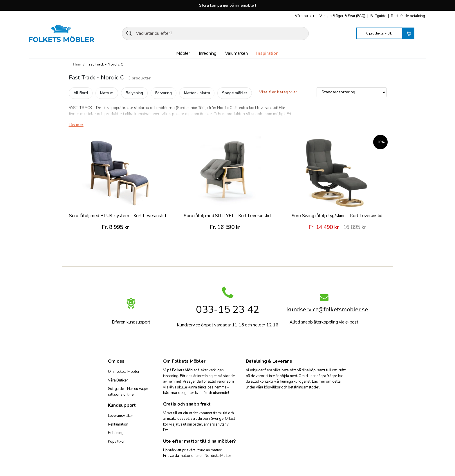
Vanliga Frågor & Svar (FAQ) (343, 16)
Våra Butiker (118, 380)
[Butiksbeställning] (352, 92)
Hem (77, 64)
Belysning (134, 93)
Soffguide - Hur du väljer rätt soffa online (128, 392)
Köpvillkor (117, 442)
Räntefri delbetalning (408, 16)
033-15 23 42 (228, 309)
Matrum (107, 93)
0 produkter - (380, 33)
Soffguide (379, 16)
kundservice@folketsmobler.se (324, 310)
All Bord (81, 93)
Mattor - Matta (197, 93)
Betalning (116, 433)
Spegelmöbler (234, 93)
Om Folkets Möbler (124, 372)
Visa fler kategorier (278, 92)
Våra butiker (305, 16)
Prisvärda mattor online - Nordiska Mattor (197, 456)
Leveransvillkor (121, 416)
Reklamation (118, 424)
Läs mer (76, 125)
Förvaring (164, 93)
